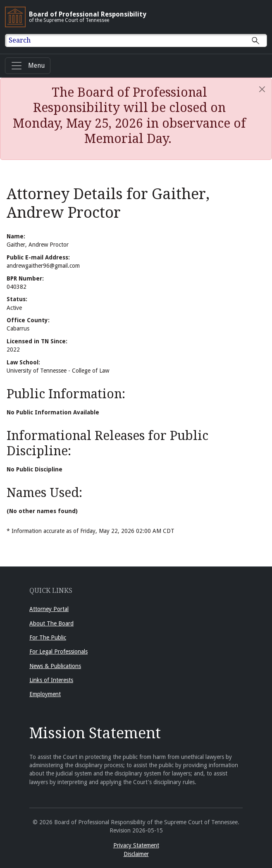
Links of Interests (51, 680)
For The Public (48, 637)
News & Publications (55, 666)
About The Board (51, 623)
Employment (45, 694)
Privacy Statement (136, 845)
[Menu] (28, 66)
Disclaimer (136, 854)
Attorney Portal (49, 609)
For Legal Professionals (58, 652)
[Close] (262, 89)
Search (20, 40)
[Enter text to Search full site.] (141, 40)
